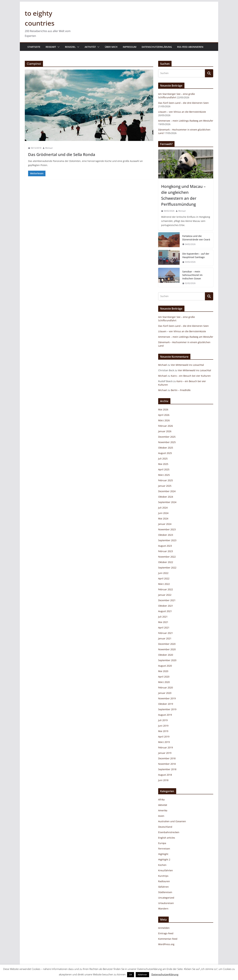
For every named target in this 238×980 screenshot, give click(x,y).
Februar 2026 (166, 426)
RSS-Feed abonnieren (190, 47)
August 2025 (165, 453)
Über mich (111, 47)
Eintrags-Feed (166, 933)
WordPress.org (166, 944)
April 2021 (164, 628)
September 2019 (167, 709)
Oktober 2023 (166, 535)
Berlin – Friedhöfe (181, 390)
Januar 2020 (165, 693)
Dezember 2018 (167, 758)
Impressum (130, 47)
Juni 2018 (163, 780)
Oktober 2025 (166, 448)
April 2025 (164, 469)
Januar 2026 (165, 431)
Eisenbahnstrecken (169, 832)
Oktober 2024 (166, 497)
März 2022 (164, 584)
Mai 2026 (163, 409)
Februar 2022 (166, 589)
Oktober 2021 (166, 606)
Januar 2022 (165, 595)
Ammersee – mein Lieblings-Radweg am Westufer (186, 121)
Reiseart (51, 47)
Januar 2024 (165, 524)
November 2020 (167, 649)
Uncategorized (166, 898)
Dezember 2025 (167, 437)
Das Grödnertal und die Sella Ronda (62, 154)
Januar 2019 (165, 753)
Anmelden (164, 928)
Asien (161, 816)
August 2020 (165, 666)
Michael (49, 148)
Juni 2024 (163, 513)
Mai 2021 (163, 622)
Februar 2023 (166, 551)
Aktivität (90, 47)
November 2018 (167, 764)
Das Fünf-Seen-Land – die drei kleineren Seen (183, 103)
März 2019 (164, 742)
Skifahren (163, 887)
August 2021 (165, 611)
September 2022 (167, 568)
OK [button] (131, 975)
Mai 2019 (163, 731)
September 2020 (167, 660)
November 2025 (167, 442)
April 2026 (164, 415)
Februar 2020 (166, 688)
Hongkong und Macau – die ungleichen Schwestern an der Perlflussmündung (183, 195)
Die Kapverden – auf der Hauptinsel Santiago (196, 255)
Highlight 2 (164, 859)
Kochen (162, 865)
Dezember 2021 (167, 600)
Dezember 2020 (167, 644)
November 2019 (167, 698)
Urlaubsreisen (166, 903)
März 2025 (164, 475)
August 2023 (165, 546)
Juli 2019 (163, 720)
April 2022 (164, 578)
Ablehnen (142, 975)
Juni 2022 (163, 573)
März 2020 (164, 682)
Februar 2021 (166, 633)
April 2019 (164, 737)
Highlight (163, 854)
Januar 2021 (165, 638)
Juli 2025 (163, 459)
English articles (167, 838)
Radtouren (164, 881)
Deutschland (165, 827)
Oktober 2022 (166, 562)
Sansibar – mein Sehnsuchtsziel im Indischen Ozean (192, 275)
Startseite (34, 47)
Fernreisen (164, 849)
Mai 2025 (163, 464)
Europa (162, 843)
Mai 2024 (163, 518)
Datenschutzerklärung (157, 47)
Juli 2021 (163, 617)
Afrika (161, 800)
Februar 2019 (166, 747)
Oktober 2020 (166, 655)
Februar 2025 (166, 480)
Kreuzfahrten (166, 870)
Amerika (163, 810)
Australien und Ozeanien (172, 821)
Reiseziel (70, 47)
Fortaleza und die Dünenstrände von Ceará (196, 238)
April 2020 (164, 677)
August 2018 (165, 775)
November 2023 (167, 529)
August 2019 (165, 715)
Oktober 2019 (166, 704)
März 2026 (164, 420)
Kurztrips (163, 876)
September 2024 (167, 502)
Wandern (163, 909)
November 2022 (167, 557)
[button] (58, 47)
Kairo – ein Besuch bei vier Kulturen (191, 376)
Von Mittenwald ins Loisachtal (187, 365)
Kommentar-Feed (168, 939)
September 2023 (167, 540)
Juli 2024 (163, 508)
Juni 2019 (163, 726)
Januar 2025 (165, 486)
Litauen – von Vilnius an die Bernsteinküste (182, 112)
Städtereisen (165, 892)
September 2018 (167, 769)
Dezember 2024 (167, 491)
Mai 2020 (163, 671)
